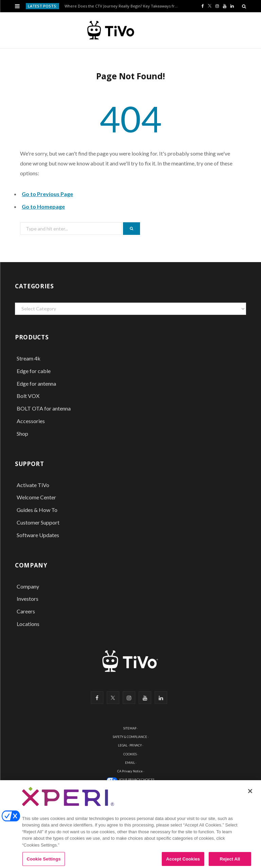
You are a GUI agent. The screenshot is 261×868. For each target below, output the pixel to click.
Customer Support (38, 522)
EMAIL (130, 763)
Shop (22, 433)
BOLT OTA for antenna (44, 408)
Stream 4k (29, 358)
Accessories (31, 421)
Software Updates (38, 535)
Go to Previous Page (47, 194)
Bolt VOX (28, 396)
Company (28, 586)
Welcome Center (36, 497)
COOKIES (130, 754)
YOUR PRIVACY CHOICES (137, 780)
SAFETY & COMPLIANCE (130, 737)
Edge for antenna (36, 383)
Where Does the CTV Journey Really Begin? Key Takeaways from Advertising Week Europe (124, 6)
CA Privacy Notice (130, 771)
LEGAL (123, 745)
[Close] (250, 795)
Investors (28, 599)
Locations (28, 624)
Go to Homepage (43, 206)
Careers (26, 611)
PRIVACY (136, 745)
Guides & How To (37, 510)
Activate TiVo (33, 485)
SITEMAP (130, 728)
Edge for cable (34, 371)
